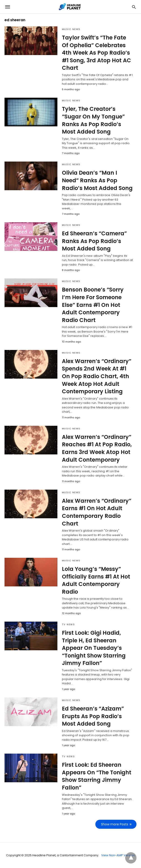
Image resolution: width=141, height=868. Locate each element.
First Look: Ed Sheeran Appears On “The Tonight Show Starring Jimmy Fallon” (97, 776)
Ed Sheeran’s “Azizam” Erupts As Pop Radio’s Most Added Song (93, 716)
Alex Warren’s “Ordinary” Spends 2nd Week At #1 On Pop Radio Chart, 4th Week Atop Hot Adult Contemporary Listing (97, 376)
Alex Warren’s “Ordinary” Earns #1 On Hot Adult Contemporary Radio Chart (97, 512)
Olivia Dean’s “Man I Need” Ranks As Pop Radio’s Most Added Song (97, 180)
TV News (68, 624)
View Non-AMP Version (118, 855)
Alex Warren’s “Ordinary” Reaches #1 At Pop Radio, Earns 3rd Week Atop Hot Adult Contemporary (97, 448)
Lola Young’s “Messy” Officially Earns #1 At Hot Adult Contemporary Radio (96, 580)
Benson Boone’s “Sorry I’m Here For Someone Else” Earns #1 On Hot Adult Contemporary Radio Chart (93, 305)
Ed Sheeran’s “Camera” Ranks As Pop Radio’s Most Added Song (94, 241)
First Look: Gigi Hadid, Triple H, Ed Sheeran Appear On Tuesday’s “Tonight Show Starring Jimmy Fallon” (94, 648)
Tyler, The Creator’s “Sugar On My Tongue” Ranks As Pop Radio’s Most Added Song (93, 120)
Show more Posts (115, 824)
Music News (71, 29)
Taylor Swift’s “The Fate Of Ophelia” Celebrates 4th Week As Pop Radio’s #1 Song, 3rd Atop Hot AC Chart (96, 53)
